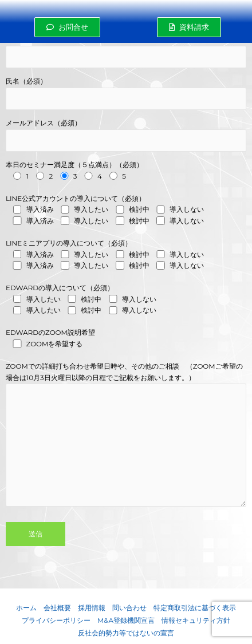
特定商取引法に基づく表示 (195, 608)
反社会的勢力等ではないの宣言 (126, 633)
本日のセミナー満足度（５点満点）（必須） (126, 171)
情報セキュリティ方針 (196, 621)
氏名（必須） (126, 94)
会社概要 (57, 608)
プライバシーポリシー (56, 621)
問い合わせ (129, 608)
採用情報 (92, 608)
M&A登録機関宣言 (126, 621)
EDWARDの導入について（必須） (126, 300)
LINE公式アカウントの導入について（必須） (126, 211)
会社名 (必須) (126, 52)
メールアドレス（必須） (126, 135)
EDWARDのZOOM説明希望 (126, 339)
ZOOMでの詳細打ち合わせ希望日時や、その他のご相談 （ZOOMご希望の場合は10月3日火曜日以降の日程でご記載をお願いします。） (126, 450)
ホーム (26, 608)
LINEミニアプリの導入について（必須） (126, 256)
